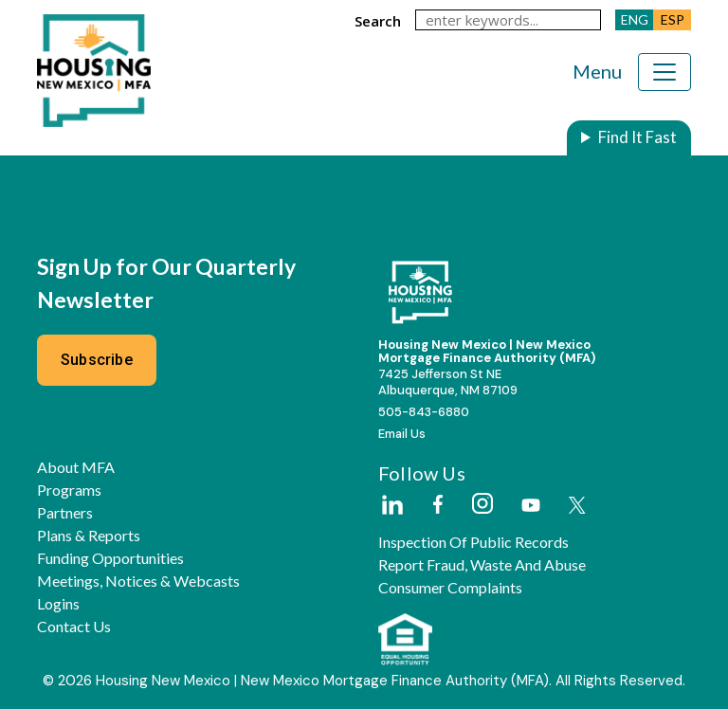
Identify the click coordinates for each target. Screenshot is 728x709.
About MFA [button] (76, 467)
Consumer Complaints (450, 588)
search (378, 21)
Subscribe (97, 360)
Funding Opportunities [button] (110, 558)
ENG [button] (635, 19)
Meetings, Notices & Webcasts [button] (138, 581)
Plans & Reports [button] (89, 536)
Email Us (402, 434)
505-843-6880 (424, 412)
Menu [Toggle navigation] (597, 71)
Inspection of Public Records (473, 542)
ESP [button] (673, 19)
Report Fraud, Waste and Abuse (482, 565)
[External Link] (391, 506)
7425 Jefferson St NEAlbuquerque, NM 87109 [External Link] (448, 382)
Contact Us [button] (74, 627)
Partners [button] (65, 513)
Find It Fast (637, 137)
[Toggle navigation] (664, 72)
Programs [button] (69, 490)
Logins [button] (58, 604)
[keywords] (508, 20)
